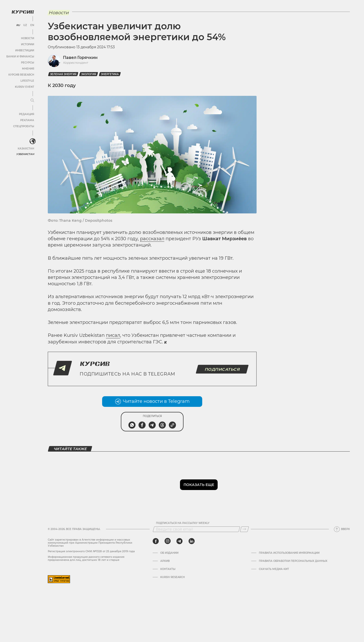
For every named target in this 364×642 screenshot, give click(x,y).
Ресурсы (28, 63)
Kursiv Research (173, 577)
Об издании (169, 553)
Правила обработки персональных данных (293, 561)
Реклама (27, 120)
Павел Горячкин (80, 58)
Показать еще (199, 485)
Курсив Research (21, 75)
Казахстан (26, 149)
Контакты (168, 569)
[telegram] (179, 541)
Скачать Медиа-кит (274, 569)
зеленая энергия (63, 74)
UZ (25, 25)
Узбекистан (25, 154)
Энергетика (110, 74)
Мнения (28, 69)
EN (32, 25)
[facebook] (156, 541)
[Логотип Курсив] (23, 12)
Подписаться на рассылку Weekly (183, 523)
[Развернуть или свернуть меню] (32, 101)
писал (113, 335)
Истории (28, 44)
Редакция (27, 114)
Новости (28, 38)
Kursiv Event (25, 87)
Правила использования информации (289, 553)
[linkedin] (191, 541)
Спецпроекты (24, 126)
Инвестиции (25, 50)
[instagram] (168, 541)
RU (18, 25)
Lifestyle (27, 81)
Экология (89, 74)
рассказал (152, 239)
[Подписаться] (244, 529)
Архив (165, 561)
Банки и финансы (20, 57)
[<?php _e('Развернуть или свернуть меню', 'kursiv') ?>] (33, 141)
